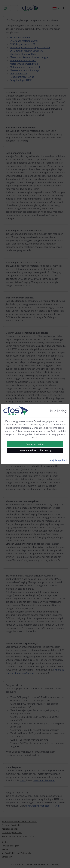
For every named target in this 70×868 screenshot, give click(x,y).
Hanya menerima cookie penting (35, 450)
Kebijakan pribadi (58, 460)
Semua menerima (35, 444)
